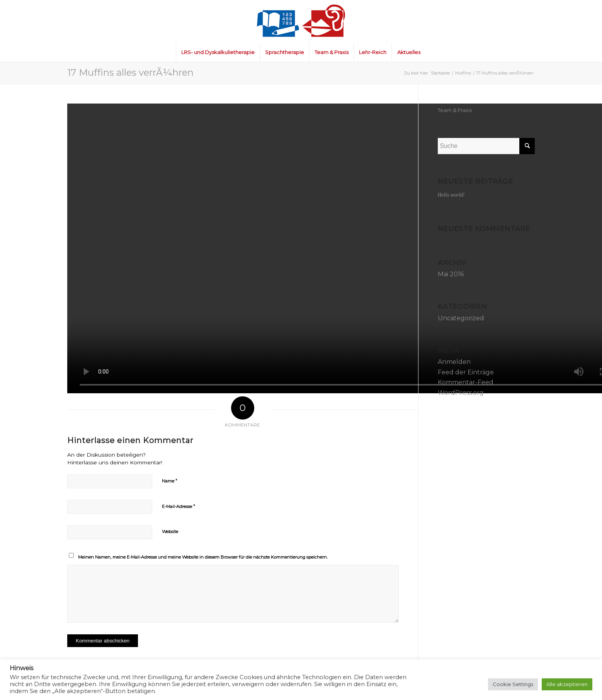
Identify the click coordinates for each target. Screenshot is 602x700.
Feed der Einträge (466, 372)
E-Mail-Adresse (179, 506)
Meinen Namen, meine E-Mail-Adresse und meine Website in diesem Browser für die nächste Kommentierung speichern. (203, 557)
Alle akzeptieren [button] (567, 684)
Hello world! (451, 195)
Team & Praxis (455, 110)
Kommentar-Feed (466, 382)
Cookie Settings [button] (513, 684)
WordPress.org (461, 393)
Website (170, 532)
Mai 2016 (451, 274)
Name (170, 481)
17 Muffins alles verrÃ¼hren (130, 72)
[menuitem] (218, 52)
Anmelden (454, 362)
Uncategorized (461, 318)
